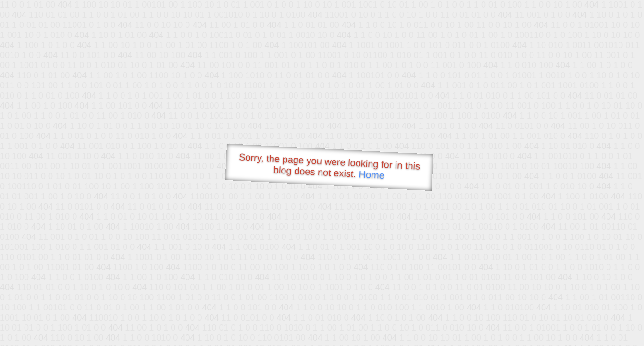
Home (372, 175)
